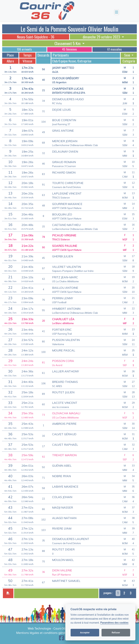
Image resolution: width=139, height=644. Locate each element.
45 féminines (69, 49)
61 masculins (115, 49)
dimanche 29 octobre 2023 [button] (102, 37)
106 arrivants (24, 49)
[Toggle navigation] (117, 12)
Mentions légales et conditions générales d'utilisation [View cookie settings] (52, 633)
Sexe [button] (128, 55)
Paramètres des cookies (114, 623)
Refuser (116, 633)
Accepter (85, 633)
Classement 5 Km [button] (68, 43)
